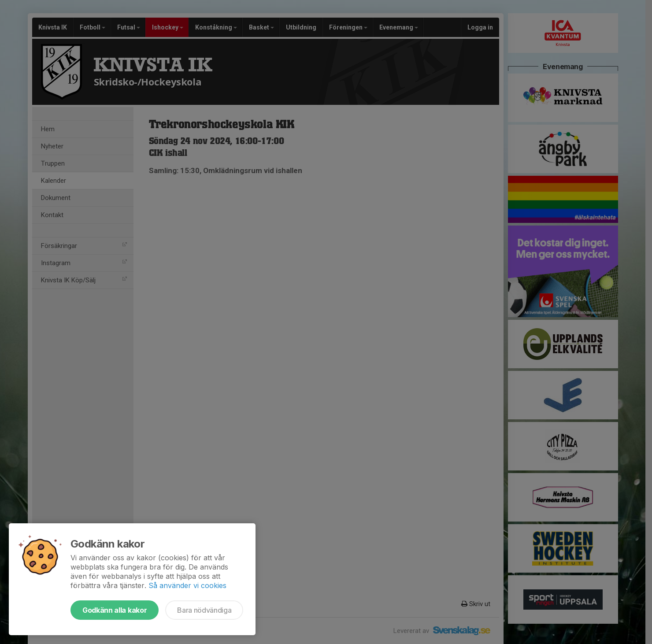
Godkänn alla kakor (115, 610)
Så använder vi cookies (187, 585)
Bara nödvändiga (204, 610)
